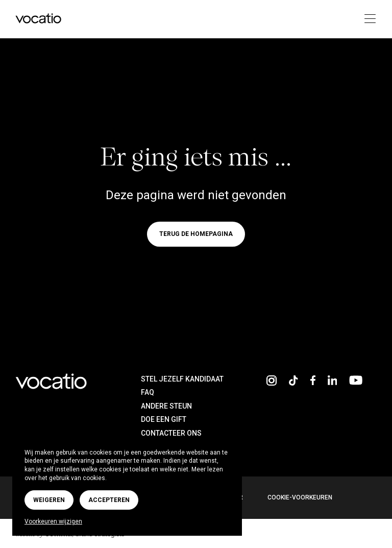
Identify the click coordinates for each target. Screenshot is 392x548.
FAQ (148, 392)
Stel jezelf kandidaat (182, 379)
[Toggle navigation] (367, 19)
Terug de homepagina (196, 234)
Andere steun (166, 406)
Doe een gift (164, 419)
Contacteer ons (171, 433)
